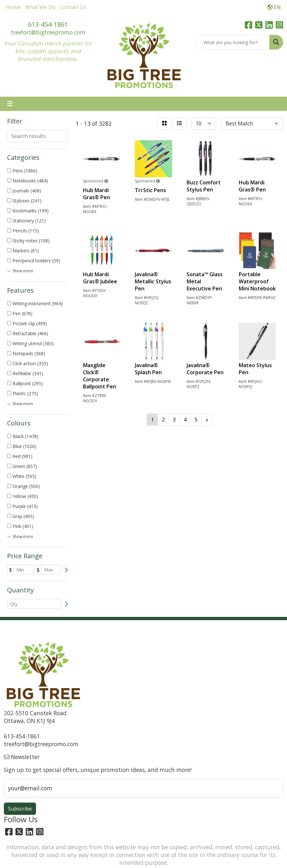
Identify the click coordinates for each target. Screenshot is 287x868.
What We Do (40, 7)
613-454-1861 (48, 24)
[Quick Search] (232, 42)
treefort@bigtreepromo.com (48, 32)
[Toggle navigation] (10, 104)
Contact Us (73, 7)
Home (13, 7)
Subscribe (20, 809)
